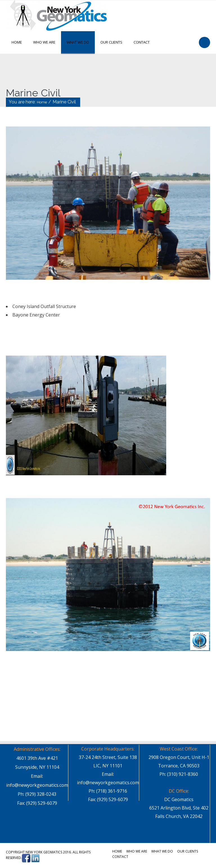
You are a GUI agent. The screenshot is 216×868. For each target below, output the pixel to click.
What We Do (78, 42)
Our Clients (111, 42)
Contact (142, 42)
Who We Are (44, 42)
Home (17, 42)
